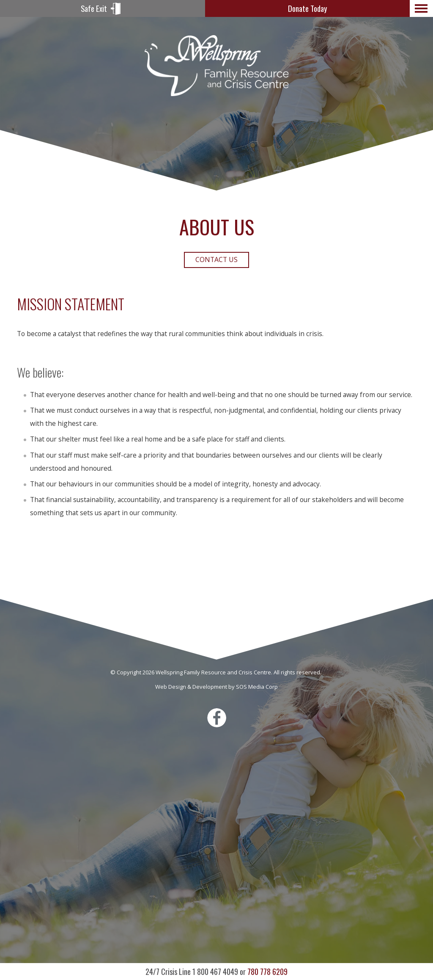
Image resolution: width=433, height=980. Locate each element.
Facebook (217, 718)
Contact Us (216, 259)
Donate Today (307, 8)
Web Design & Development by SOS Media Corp (216, 687)
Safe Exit (94, 8)
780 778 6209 (216, 971)
